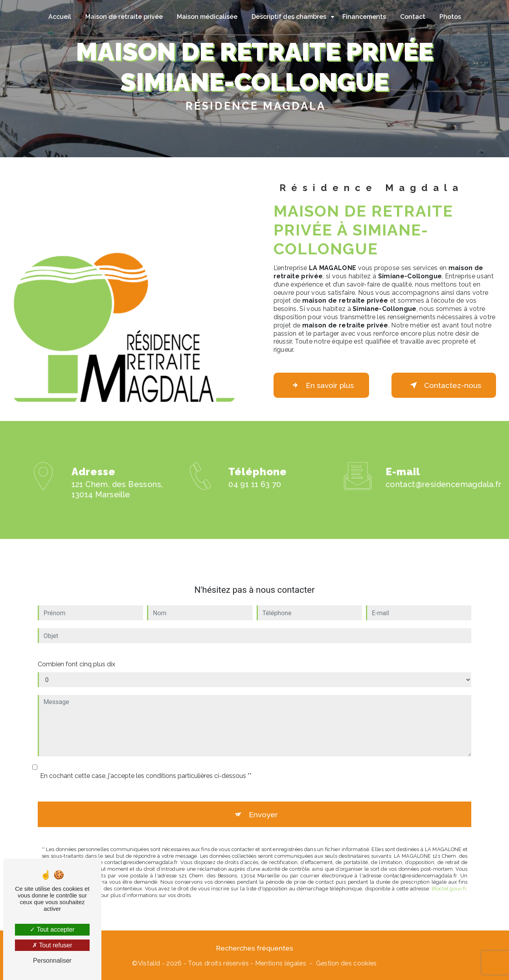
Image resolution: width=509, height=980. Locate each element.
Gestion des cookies (346, 964)
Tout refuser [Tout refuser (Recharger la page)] (52, 945)
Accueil (60, 17)
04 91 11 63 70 (255, 493)
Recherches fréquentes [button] (255, 949)
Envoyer (263, 805)
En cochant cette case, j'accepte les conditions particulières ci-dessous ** (146, 767)
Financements (364, 17)
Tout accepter (52, 929)
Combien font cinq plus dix (76, 655)
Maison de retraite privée (124, 17)
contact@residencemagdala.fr (444, 476)
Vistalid (149, 964)
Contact (413, 17)
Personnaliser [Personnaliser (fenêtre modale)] (52, 961)
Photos (450, 17)
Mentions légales (281, 964)
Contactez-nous (443, 385)
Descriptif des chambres (289, 17)
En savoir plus (322, 385)
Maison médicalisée (207, 17)
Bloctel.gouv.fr (449, 880)
